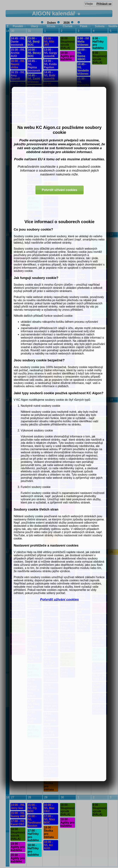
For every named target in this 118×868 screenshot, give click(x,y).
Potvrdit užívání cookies (60, 599)
